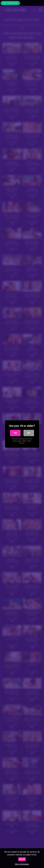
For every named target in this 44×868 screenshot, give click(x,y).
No (29, 433)
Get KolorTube (10, 3)
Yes (15, 433)
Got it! (22, 859)
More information (22, 864)
